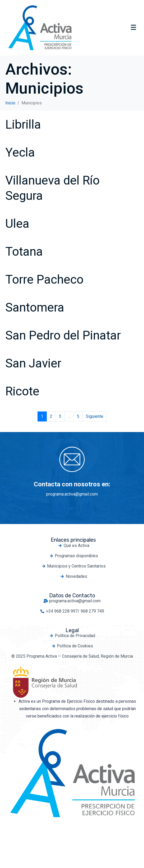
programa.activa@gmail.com (72, 494)
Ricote (22, 391)
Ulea (17, 224)
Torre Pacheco (44, 279)
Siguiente (95, 416)
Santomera (35, 307)
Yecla (20, 152)
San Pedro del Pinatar (63, 335)
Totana (24, 251)
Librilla (23, 124)
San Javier (33, 363)
